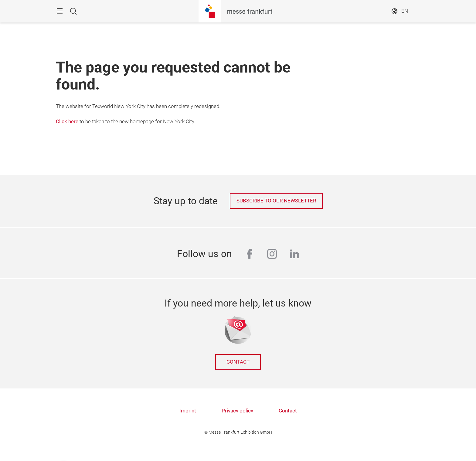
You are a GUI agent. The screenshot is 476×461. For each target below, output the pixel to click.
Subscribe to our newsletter (276, 201)
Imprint (188, 411)
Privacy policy (237, 411)
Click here (67, 122)
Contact (238, 362)
